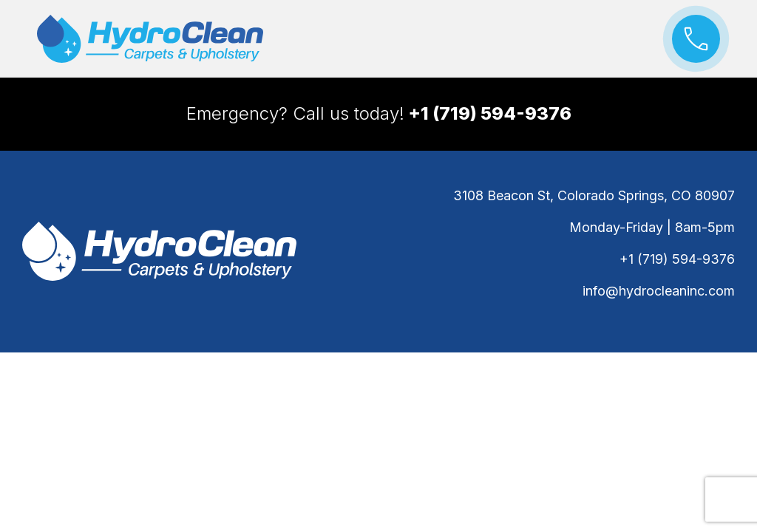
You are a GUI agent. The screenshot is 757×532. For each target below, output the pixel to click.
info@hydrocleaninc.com (659, 291)
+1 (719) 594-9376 (677, 259)
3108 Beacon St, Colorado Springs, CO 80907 (594, 195)
